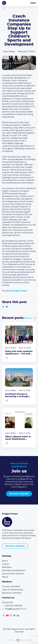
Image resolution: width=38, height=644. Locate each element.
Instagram (11, 616)
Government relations (13, 574)
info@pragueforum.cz (15, 609)
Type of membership (13, 590)
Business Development (14, 570)
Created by (19, 640)
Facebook (3, 307)
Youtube (7, 616)
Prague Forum (4, 3)
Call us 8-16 (7, 602)
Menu (33, 3)
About (5, 577)
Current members (11, 586)
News (5, 561)
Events (6, 564)
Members (7, 567)
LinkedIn (18, 616)
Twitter (7, 307)
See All (28, 318)
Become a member (19, 494)
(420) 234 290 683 (13, 606)
